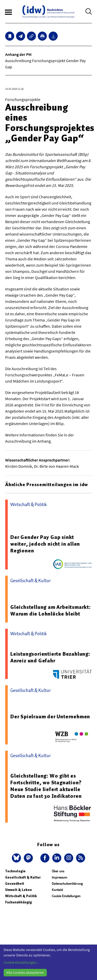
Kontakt (57, 890)
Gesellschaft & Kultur (23, 877)
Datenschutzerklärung (67, 884)
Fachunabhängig (18, 902)
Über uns (58, 871)
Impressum (59, 877)
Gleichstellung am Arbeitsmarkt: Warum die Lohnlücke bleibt (51, 610)
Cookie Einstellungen (66, 896)
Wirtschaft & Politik (21, 896)
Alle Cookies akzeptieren (25, 972)
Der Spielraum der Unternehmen (50, 716)
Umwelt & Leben (18, 890)
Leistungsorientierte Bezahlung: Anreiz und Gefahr (50, 657)
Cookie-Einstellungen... (21, 962)
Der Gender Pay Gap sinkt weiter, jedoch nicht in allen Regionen (45, 544)
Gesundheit (15, 884)
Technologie (15, 871)
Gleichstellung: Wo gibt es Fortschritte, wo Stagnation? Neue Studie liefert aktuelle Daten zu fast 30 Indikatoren (46, 786)
